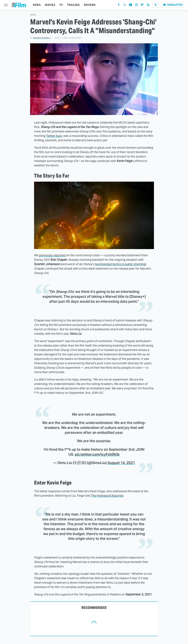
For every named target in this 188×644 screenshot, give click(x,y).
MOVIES (50, 5)
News (33, 15)
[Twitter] (125, 5)
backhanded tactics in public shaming (120, 264)
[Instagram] (136, 5)
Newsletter (173, 5)
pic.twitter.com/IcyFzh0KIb (97, 454)
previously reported (52, 255)
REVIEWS (90, 5)
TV (61, 5)
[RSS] (148, 5)
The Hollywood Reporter (107, 496)
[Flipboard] (142, 5)
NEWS (37, 5)
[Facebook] (119, 5)
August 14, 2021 (121, 463)
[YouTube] (131, 5)
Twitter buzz (54, 136)
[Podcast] (156, 5)
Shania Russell (42, 38)
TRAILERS (73, 5)
